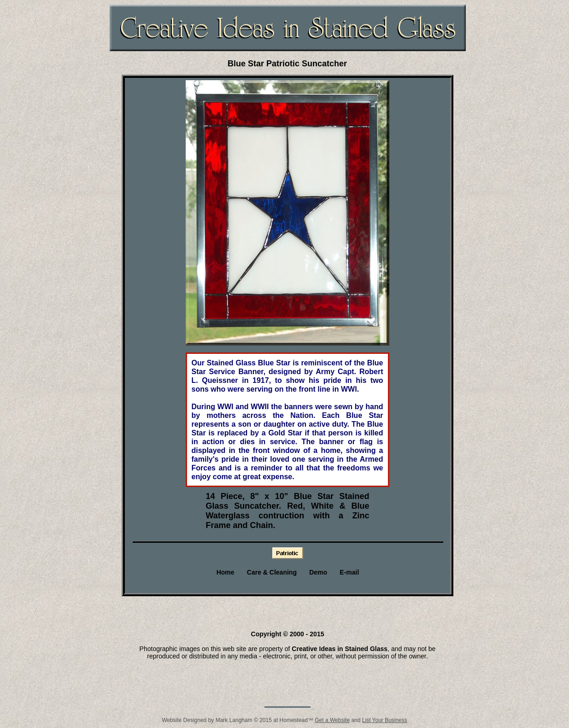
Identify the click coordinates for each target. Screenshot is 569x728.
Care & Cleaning (272, 572)
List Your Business (385, 720)
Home (226, 572)
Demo (318, 572)
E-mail (349, 572)
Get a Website (332, 720)
